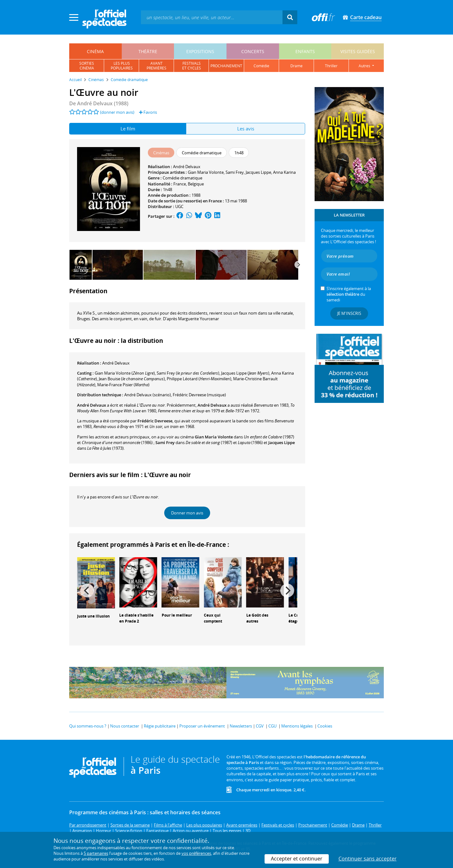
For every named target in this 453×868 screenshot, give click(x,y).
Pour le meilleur (177, 615)
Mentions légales (297, 726)
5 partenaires (96, 853)
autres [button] (365, 66)
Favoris (148, 112)
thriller (331, 66)
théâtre (148, 51)
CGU (272, 726)
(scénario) (148, 395)
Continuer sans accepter (368, 859)
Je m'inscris (349, 313)
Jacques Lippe (258, 172)
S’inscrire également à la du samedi (349, 294)
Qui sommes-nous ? (88, 726)
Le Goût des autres (257, 618)
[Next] (298, 265)
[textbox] (212, 17)
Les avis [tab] (246, 129)
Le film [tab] (128, 129)
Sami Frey (235, 172)
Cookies (325, 726)
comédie (261, 66)
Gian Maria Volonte (206, 172)
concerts (253, 51)
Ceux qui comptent (213, 618)
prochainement (226, 66)
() (125, 373)
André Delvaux (187, 167)
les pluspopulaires (122, 66)
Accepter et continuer (297, 859)
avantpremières (157, 66)
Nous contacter (125, 726)
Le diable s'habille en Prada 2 (136, 618)
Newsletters (241, 726)
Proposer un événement (202, 726)
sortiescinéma (87, 66)
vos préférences (196, 853)
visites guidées (358, 51)
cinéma (95, 51)
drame (296, 66)
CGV (260, 726)
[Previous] (87, 591)
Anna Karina (284, 172)
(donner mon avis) (117, 112)
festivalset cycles (192, 66)
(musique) (199, 395)
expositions (200, 51)
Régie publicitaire (160, 726)
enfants (305, 51)
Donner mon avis (187, 513)
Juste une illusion (93, 616)
